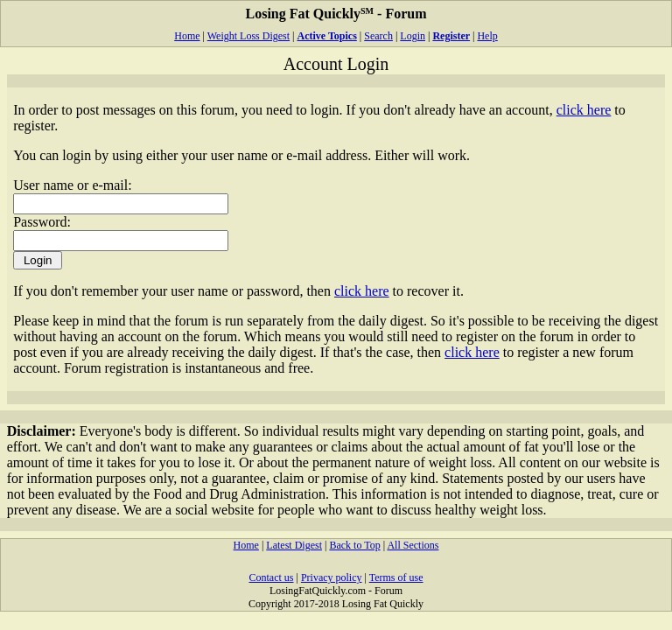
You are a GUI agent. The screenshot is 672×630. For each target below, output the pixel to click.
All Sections (413, 545)
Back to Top (354, 545)
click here (584, 110)
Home (187, 36)
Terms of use (396, 577)
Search (378, 36)
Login (413, 36)
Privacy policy (332, 577)
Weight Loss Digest (248, 36)
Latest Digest (294, 545)
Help (487, 36)
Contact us (271, 577)
